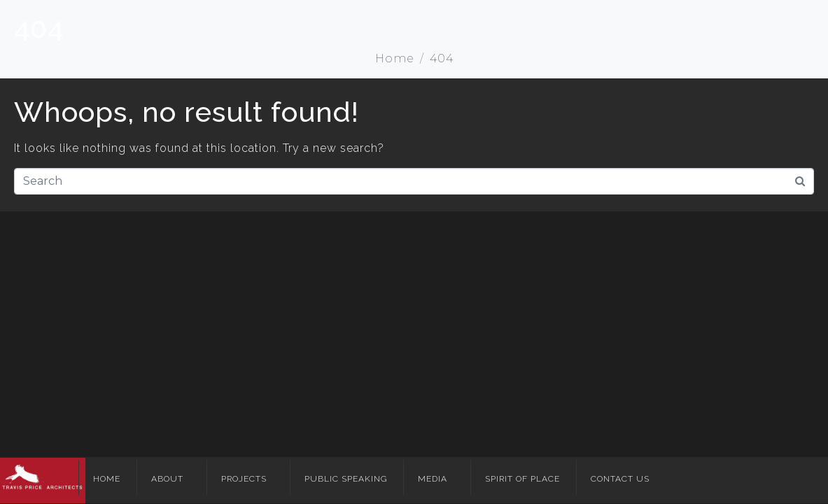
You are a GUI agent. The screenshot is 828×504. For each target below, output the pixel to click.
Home (107, 479)
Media (433, 479)
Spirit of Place (522, 479)
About (167, 479)
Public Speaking (346, 479)
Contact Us (620, 479)
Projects (244, 479)
